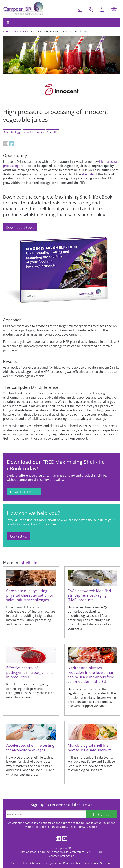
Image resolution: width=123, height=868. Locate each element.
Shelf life (53, 132)
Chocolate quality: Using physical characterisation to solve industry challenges (30, 595)
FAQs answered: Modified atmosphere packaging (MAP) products (89, 595)
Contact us (18, 536)
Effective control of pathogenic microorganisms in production (30, 672)
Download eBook (20, 227)
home (8, 31)
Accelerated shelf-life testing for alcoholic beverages (30, 747)
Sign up (101, 814)
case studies (21, 31)
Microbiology (12, 132)
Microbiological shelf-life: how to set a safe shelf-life (90, 747)
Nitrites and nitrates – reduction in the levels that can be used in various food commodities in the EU (91, 675)
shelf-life (88, 174)
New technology (34, 132)
